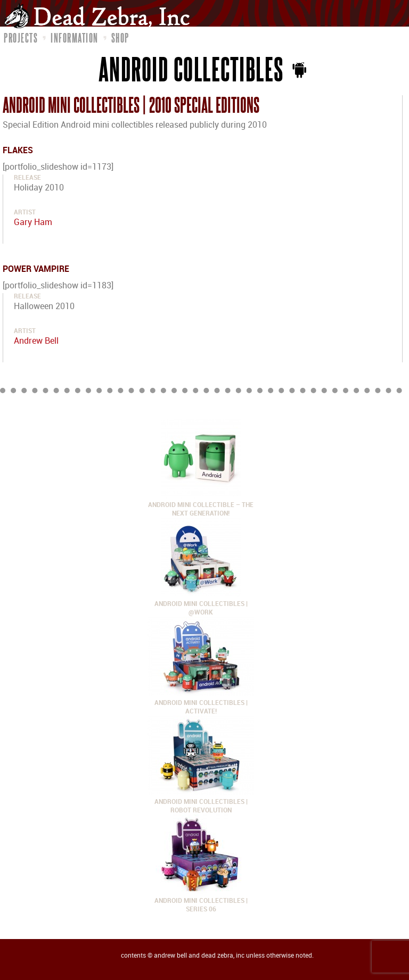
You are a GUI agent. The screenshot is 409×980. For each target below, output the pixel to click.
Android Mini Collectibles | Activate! (201, 703)
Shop (120, 38)
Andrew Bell (36, 341)
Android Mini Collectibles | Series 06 (201, 901)
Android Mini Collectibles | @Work (201, 604)
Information (75, 38)
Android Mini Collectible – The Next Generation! (201, 505)
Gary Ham (33, 223)
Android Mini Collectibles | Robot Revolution (201, 802)
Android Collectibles (191, 69)
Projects (21, 38)
